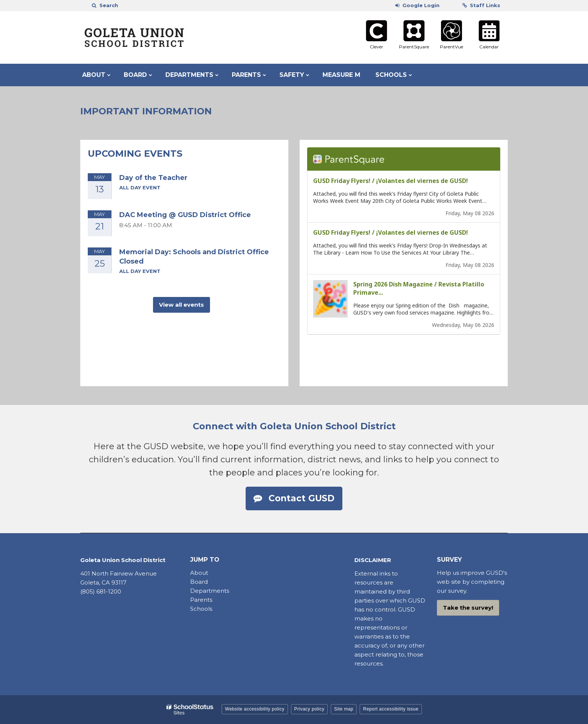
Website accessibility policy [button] (255, 709)
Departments (210, 591)
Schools (201, 609)
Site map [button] (344, 709)
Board (200, 582)
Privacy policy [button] (309, 709)
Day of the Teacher (153, 178)
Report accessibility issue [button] (391, 709)
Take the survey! (468, 608)
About (199, 573)
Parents (201, 600)
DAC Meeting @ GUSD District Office (185, 215)
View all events (181, 305)
